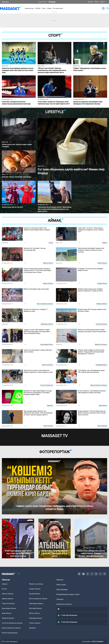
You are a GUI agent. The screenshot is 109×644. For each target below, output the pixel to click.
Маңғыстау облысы (101, 344)
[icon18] (19, 574)
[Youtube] (83, 574)
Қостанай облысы (101, 324)
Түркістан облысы (47, 365)
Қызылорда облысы (47, 344)
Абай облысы (103, 405)
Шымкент (50, 405)
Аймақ (49, 8)
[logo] (11, 8)
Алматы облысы (48, 283)
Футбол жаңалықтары (10, 633)
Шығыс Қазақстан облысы (99, 385)
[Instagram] (96, 574)
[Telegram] (100, 574)
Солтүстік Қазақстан (47, 385)
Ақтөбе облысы (102, 263)
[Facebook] (92, 574)
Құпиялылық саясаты (64, 604)
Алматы (105, 243)
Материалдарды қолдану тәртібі (68, 594)
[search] (107, 8)
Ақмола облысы (48, 263)
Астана (51, 243)
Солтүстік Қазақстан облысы (12, 623)
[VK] (88, 574)
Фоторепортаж (58, 8)
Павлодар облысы (101, 365)
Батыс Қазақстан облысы (45, 304)
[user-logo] (103, 8)
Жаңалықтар (29, 8)
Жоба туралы (61, 585)
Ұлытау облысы (102, 426)
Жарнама (5, 2)
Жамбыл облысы (102, 304)
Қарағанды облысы (47, 324)
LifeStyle (38, 8)
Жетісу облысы (48, 426)
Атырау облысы (102, 283)
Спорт (44, 8)
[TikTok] (79, 574)
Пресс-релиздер (62, 589)
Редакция (60, 599)
